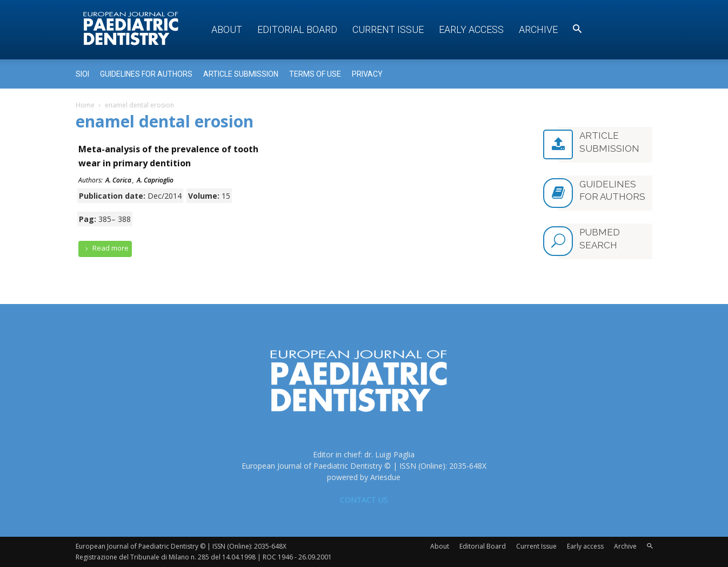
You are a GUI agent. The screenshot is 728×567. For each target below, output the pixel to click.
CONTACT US (364, 500)
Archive (538, 29)
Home (85, 105)
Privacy (367, 74)
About (227, 29)
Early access (471, 29)
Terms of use (315, 74)
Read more (105, 248)
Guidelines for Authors (146, 74)
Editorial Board (297, 29)
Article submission (241, 74)
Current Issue (388, 29)
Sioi (82, 74)
